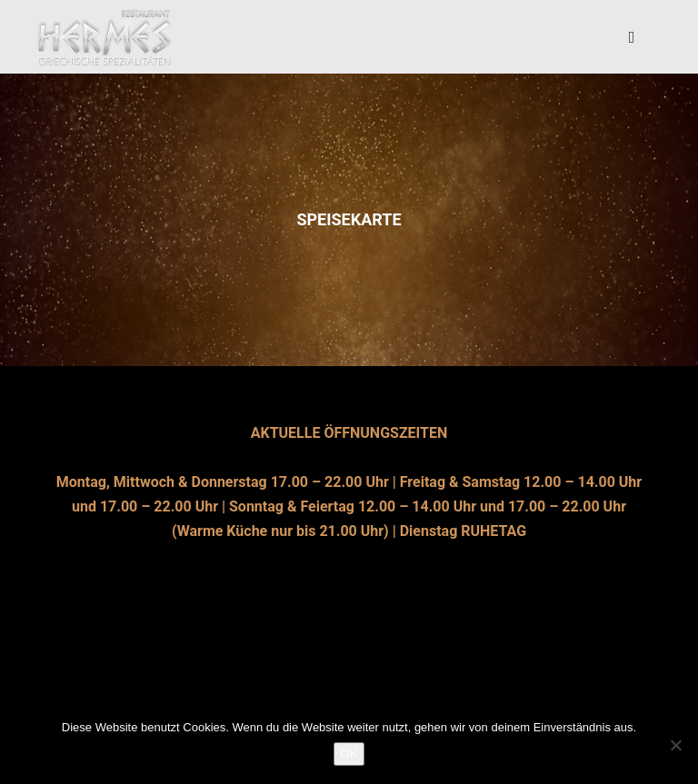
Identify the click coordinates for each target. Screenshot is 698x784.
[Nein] (675, 745)
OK (349, 754)
